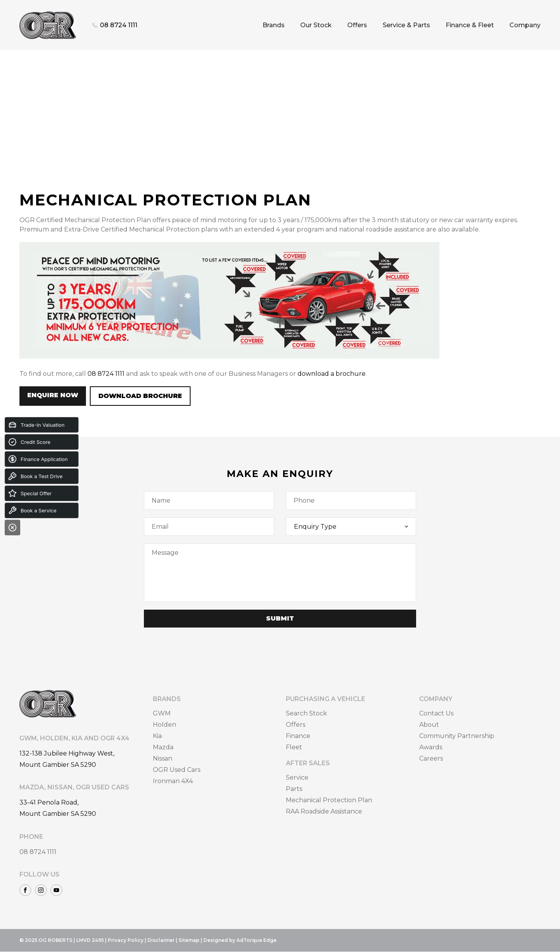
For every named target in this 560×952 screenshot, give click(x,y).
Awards (431, 747)
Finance (298, 736)
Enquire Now (53, 395)
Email (160, 527)
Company (525, 25)
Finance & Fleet (470, 25)
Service (297, 778)
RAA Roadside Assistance (324, 811)
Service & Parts (406, 25)
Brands (274, 25)
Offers (357, 25)
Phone (304, 501)
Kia (157, 736)
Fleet (294, 747)
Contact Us (436, 713)
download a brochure (332, 374)
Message (165, 553)
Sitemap (189, 940)
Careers (431, 758)
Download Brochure (140, 396)
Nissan (163, 758)
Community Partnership (457, 736)
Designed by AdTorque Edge (240, 940)
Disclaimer (161, 940)
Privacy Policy (126, 940)
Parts (294, 789)
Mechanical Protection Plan (329, 800)
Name (161, 501)
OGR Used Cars (177, 770)
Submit (280, 618)
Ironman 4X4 (173, 781)
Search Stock (306, 713)
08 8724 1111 (106, 374)
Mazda (163, 747)
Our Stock (316, 25)
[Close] (12, 528)
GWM (162, 713)
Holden (164, 725)
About (429, 725)
